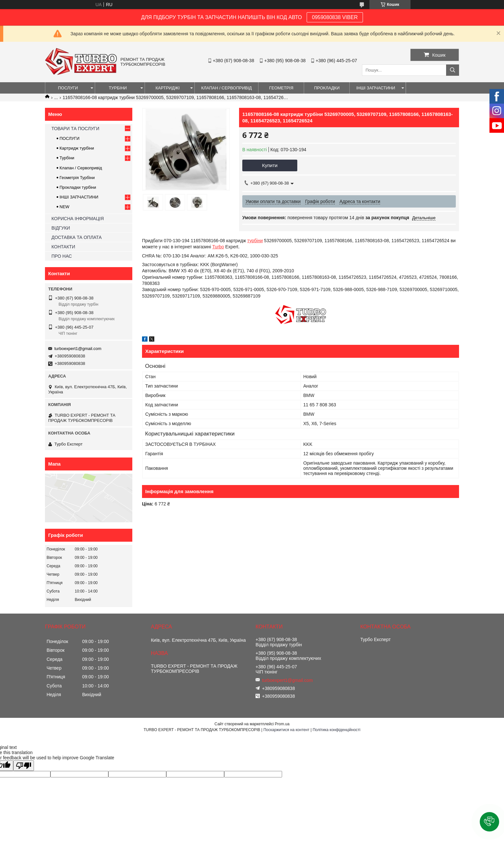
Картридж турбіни (77, 148)
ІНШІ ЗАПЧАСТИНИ (376, 88)
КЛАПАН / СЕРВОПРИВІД (226, 88)
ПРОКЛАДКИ (327, 88)
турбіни (255, 241)
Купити (270, 165)
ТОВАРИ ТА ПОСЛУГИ (75, 129)
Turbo (218, 247)
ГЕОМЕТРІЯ (281, 88)
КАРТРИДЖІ (168, 88)
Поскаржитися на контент (286, 730)
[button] (489, 822)
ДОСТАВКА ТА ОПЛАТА (77, 237)
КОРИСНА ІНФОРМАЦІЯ (78, 219)
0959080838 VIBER (335, 17)
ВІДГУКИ (61, 228)
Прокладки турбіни (78, 187)
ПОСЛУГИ (68, 88)
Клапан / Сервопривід (81, 168)
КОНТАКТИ (63, 247)
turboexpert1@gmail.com (78, 349)
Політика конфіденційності (336, 730)
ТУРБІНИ (118, 88)
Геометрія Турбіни (77, 178)
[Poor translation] (24, 766)
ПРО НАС (62, 256)
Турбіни (67, 158)
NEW (64, 207)
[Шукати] (453, 70)
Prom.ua (282, 724)
